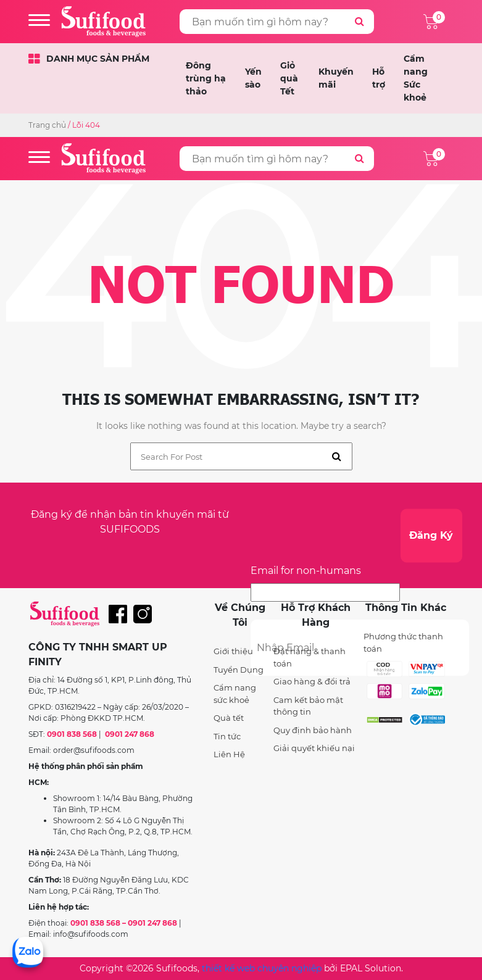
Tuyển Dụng (239, 670)
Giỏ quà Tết (289, 78)
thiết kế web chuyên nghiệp (262, 968)
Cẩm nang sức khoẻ (235, 694)
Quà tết (229, 718)
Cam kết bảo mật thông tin (308, 706)
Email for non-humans (306, 571)
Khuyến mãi (336, 78)
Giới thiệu (233, 651)
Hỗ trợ (379, 78)
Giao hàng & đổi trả (312, 681)
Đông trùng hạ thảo (206, 78)
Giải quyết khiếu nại (314, 748)
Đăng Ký (431, 535)
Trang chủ (47, 125)
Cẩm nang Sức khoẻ (416, 78)
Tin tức (227, 736)
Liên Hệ (229, 754)
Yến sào (253, 78)
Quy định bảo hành (313, 730)
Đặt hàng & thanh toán (310, 657)
